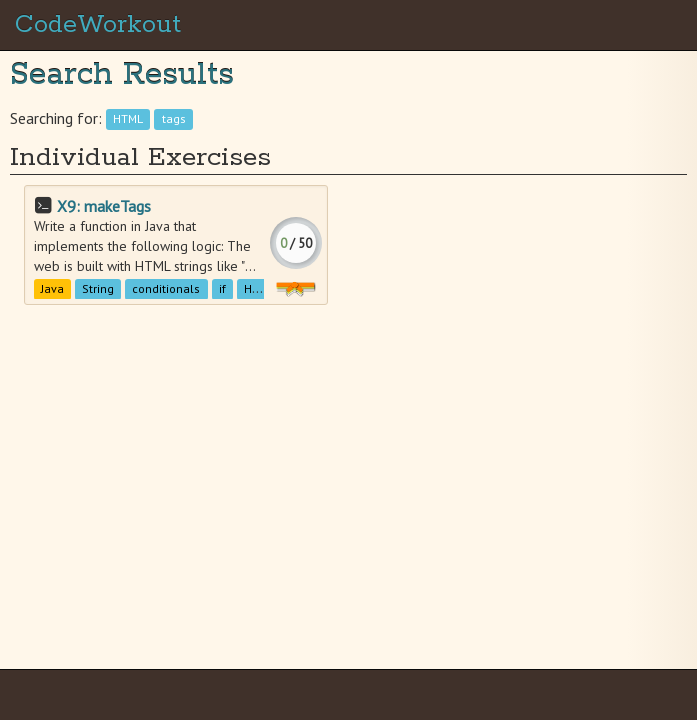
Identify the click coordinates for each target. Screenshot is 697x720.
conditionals (166, 288)
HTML (128, 119)
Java (52, 288)
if (222, 288)
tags (174, 119)
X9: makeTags (104, 206)
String (98, 288)
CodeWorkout (98, 25)
